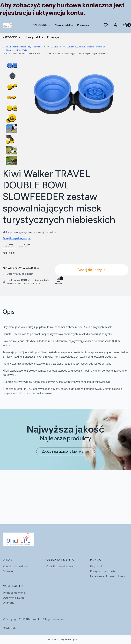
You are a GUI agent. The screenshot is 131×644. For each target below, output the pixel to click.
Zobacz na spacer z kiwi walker (65, 451)
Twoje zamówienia (14, 593)
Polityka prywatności (103, 571)
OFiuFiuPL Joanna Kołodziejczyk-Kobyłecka (23, 47)
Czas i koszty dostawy (60, 566)
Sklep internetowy (62, 639)
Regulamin (97, 566)
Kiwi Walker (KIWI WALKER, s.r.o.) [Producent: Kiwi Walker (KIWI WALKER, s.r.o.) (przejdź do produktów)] (21, 268)
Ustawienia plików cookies (107, 576)
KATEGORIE (53, 47)
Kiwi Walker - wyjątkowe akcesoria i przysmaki (84, 47)
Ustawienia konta (14, 598)
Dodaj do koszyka (92, 270)
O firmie (8, 571)
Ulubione (9, 603)
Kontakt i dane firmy (15, 566)
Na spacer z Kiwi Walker (17, 50)
